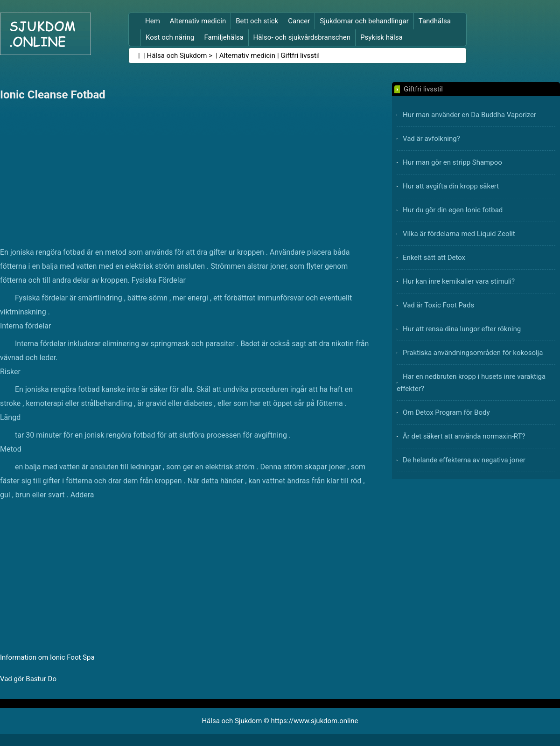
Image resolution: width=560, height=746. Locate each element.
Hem (153, 21)
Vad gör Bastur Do (28, 679)
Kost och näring (170, 37)
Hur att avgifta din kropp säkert (451, 186)
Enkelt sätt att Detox (434, 258)
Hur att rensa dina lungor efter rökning (462, 329)
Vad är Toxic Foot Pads (438, 305)
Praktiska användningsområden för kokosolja (473, 353)
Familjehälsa (224, 37)
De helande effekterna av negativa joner (464, 460)
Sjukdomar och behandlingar (364, 21)
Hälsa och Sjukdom (177, 56)
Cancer (299, 21)
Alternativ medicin (198, 21)
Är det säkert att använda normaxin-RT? (464, 436)
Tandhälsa (435, 21)
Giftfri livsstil (300, 56)
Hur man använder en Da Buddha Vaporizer (469, 115)
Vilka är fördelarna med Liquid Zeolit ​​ (460, 234)
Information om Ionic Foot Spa (47, 657)
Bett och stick (257, 21)
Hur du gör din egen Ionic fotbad (453, 210)
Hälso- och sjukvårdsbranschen (302, 37)
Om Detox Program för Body (446, 412)
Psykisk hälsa (381, 37)
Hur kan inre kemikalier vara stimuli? (459, 281)
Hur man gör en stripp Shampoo (452, 162)
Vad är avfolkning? (431, 139)
